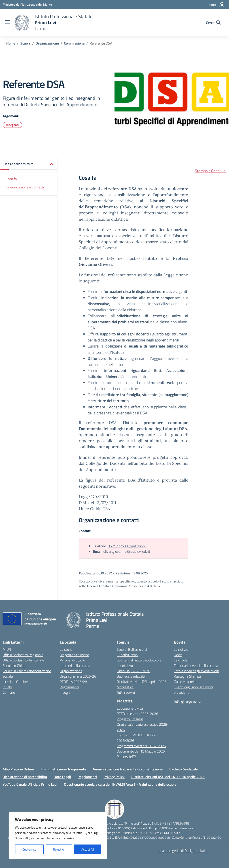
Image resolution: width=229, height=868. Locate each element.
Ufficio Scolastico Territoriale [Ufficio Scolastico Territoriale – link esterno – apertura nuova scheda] (23, 660)
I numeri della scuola (75, 665)
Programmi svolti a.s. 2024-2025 (141, 746)
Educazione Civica (130, 708)
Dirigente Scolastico (74, 655)
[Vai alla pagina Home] (11, 43)
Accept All (88, 849)
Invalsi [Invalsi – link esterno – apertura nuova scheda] (7, 687)
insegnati (12, 125)
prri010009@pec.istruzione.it (175, 828)
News (178, 655)
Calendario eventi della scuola (196, 665)
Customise (29, 849)
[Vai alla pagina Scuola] (25, 43)
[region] (58, 836)
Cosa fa (11, 179)
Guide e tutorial (185, 682)
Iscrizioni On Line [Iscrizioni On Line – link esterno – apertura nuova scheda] (15, 682)
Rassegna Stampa (187, 676)
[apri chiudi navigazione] (8, 23)
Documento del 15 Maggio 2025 (141, 751)
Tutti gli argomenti (187, 701)
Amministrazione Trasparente (63, 769)
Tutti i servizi (126, 692)
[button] (29, 164)
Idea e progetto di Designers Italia (182, 851)
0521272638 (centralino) (127, 546)
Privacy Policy (114, 777)
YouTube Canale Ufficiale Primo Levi (30, 784)
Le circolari (182, 660)
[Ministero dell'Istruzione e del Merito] (27, 4)
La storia (66, 649)
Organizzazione (71, 671)
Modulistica (125, 687)
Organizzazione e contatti (25, 187)
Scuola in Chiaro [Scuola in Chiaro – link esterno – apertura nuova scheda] (15, 665)
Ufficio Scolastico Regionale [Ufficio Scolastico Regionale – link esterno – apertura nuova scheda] (23, 655)
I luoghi (65, 692)
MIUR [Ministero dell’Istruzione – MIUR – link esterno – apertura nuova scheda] (7, 649)
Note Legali (62, 777)
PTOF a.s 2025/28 (73, 682)
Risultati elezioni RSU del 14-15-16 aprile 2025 (168, 777)
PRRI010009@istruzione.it (129, 828)
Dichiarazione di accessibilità (25, 777)
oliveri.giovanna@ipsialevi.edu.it (127, 551)
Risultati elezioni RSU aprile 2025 (142, 682)
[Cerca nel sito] (213, 23)
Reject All (59, 849)
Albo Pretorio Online (18, 769)
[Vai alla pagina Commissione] (74, 43)
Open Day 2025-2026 (133, 671)
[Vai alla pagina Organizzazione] (47, 43)
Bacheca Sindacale (131, 676)
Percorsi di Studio (72, 660)
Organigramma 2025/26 (78, 676)
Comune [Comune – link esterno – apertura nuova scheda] (9, 692)
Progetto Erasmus (130, 719)
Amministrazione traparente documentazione (128, 769)
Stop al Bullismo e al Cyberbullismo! (132, 652)
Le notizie (181, 649)
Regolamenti (69, 687)
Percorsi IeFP (126, 757)
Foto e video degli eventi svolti (196, 671)
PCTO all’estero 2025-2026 (137, 714)
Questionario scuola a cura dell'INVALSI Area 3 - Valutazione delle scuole (120, 784)
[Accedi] (217, 5)
